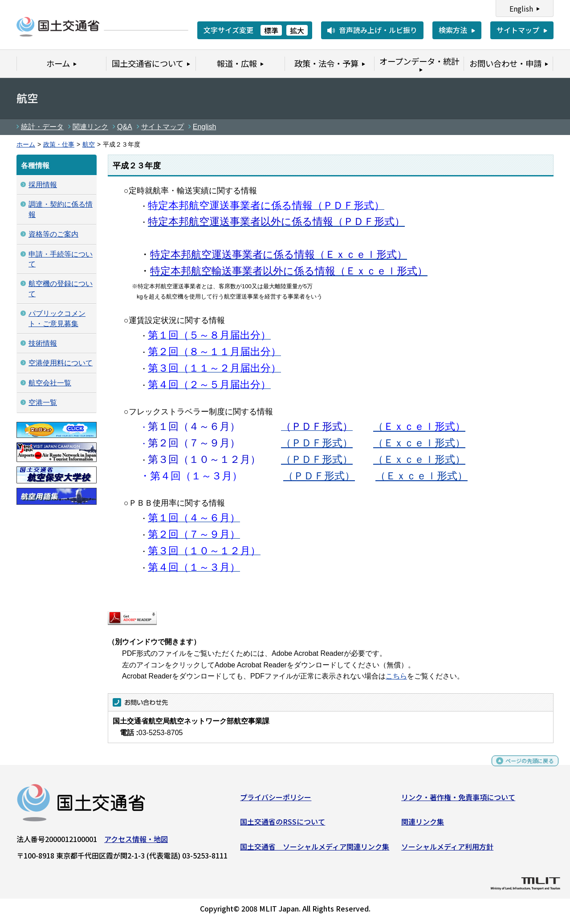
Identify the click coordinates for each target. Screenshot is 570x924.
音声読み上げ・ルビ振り (378, 30)
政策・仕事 (59, 145)
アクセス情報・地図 (136, 842)
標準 (271, 30)
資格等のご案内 (53, 234)
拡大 (297, 30)
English (521, 8)
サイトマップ (518, 30)
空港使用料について (61, 363)
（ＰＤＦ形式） (317, 443)
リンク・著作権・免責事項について (458, 801)
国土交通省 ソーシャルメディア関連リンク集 (315, 850)
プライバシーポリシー (276, 801)
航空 (89, 145)
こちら (396, 676)
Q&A (125, 127)
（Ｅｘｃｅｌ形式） (419, 443)
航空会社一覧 (50, 383)
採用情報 (43, 185)
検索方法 (453, 30)
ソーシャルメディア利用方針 (447, 850)
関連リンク (90, 127)
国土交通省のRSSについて (283, 825)
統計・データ (42, 127)
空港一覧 (43, 403)
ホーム (26, 145)
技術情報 (43, 343)
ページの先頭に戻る (522, 768)
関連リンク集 (423, 825)
